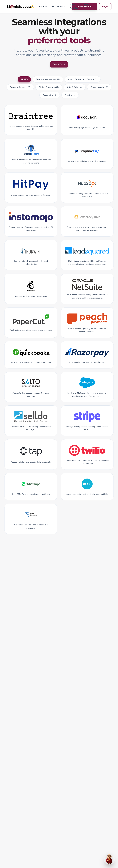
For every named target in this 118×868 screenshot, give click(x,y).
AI (31, 7)
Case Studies (74, 6)
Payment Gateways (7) (20, 89)
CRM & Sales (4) (75, 89)
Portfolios (59, 7)
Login (105, 7)
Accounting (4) (50, 97)
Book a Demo (59, 65)
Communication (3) (99, 89)
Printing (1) (70, 97)
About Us (86, 6)
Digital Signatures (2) (49, 89)
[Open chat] (109, 859)
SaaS (43, 7)
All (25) (24, 81)
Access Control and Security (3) (83, 81)
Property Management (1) (48, 81)
